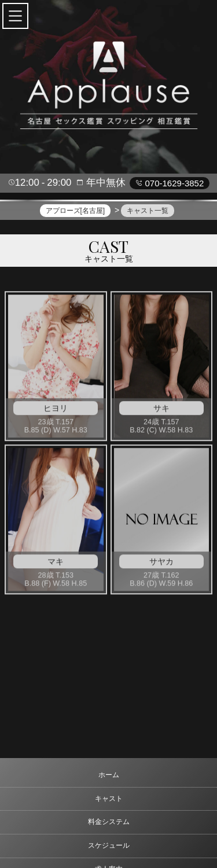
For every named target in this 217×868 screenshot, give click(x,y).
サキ (161, 410)
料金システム (109, 822)
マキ (56, 564)
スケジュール (109, 845)
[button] (15, 16)
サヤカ (161, 564)
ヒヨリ (56, 410)
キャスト (109, 799)
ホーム (109, 775)
